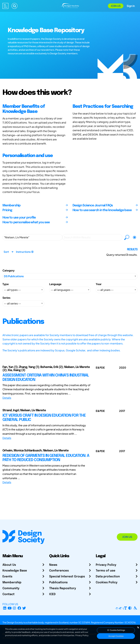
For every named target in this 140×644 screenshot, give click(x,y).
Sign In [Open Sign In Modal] (131, 6)
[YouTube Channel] (10, 608)
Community (11, 588)
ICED (52, 594)
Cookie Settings (116, 630)
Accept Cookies (116, 636)
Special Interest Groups (67, 577)
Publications (58, 582)
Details (7, 398)
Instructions (25, 252)
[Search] (14, 6)
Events (7, 577)
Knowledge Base (15, 571)
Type (6, 284)
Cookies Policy (107, 582)
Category (8, 270)
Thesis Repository (63, 588)
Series (6, 298)
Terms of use (106, 571)
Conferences (59, 571)
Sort (6, 252)
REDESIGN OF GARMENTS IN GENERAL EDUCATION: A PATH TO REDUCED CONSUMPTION (46, 458)
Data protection (108, 577)
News (53, 565)
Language (55, 284)
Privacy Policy (106, 565)
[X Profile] (24, 608)
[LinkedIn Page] (5, 608)
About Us (9, 565)
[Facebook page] (19, 608)
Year (99, 284)
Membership (12, 582)
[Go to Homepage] (70, 5)
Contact (8, 594)
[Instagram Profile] (14, 608)
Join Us (116, 6)
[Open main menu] (5, 6)
